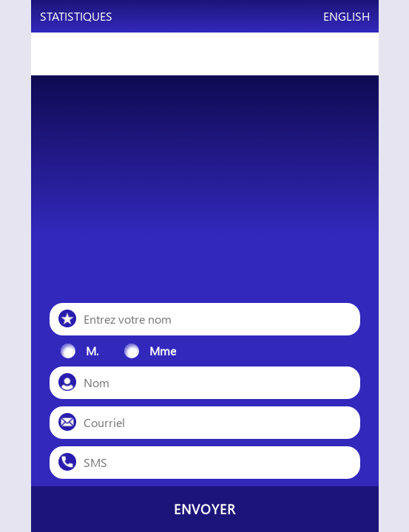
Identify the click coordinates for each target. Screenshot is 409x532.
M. (92, 351)
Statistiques (76, 16)
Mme (163, 351)
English (347, 16)
